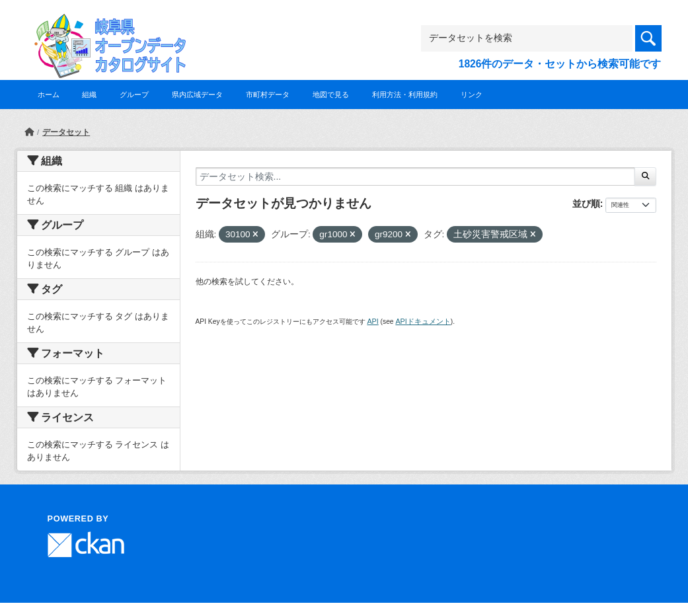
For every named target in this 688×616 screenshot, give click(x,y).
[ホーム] (29, 132)
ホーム (49, 95)
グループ (134, 95)
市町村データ (268, 95)
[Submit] (645, 176)
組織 (89, 95)
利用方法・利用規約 (405, 95)
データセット (66, 132)
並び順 (586, 204)
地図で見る (331, 95)
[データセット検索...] (416, 176)
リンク (472, 95)
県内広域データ (197, 95)
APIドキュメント (423, 321)
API (372, 321)
